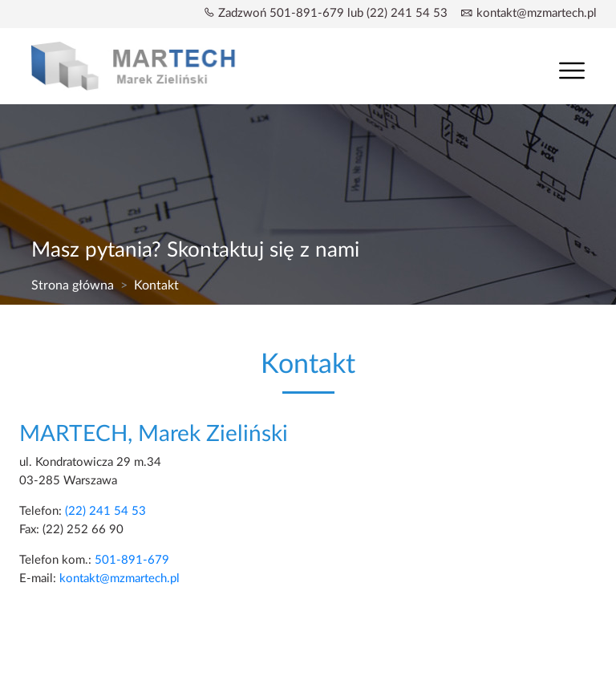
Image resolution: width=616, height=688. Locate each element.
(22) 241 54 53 (105, 511)
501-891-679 (132, 560)
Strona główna (73, 285)
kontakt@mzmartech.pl (537, 13)
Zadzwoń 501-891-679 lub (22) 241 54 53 (333, 13)
